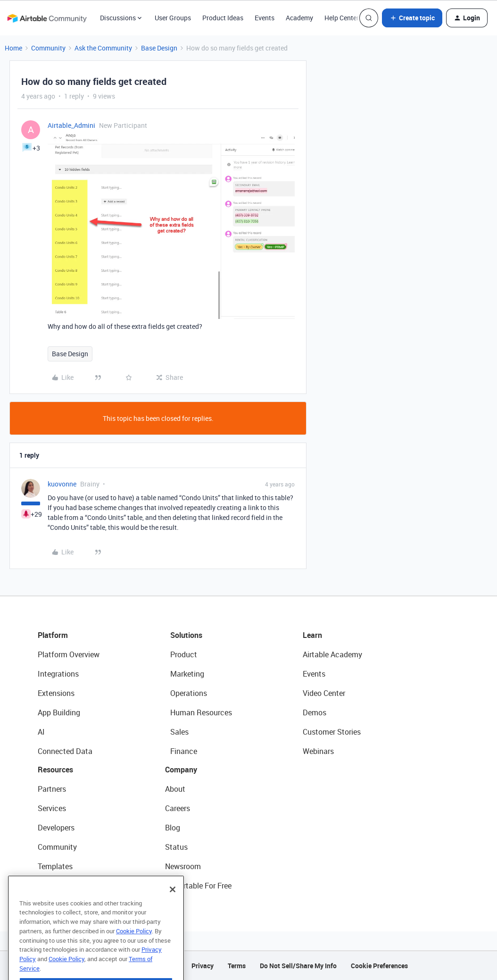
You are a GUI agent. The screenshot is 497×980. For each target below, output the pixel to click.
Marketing (187, 674)
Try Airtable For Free (198, 886)
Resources (55, 770)
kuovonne (62, 484)
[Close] (173, 900)
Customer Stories (332, 732)
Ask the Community (103, 48)
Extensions (56, 693)
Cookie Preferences (379, 966)
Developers (56, 828)
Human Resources (201, 712)
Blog (173, 828)
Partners (52, 789)
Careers (178, 808)
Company (181, 770)
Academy (299, 18)
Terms (237, 966)
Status (176, 847)
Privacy (203, 966)
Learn (312, 635)
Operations (189, 693)
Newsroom (183, 866)
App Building (59, 712)
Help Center (342, 18)
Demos (315, 712)
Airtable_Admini (71, 125)
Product (184, 654)
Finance (184, 751)
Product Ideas (223, 18)
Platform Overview (69, 654)
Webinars (318, 751)
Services (52, 808)
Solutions (186, 635)
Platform (53, 635)
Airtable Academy (332, 654)
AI (41, 732)
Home (13, 48)
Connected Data (65, 751)
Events (265, 18)
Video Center (324, 693)
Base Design (159, 48)
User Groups (173, 18)
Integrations (58, 674)
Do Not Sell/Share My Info (298, 966)
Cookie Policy (134, 942)
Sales (179, 732)
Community (48, 48)
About (175, 789)
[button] (412, 18)
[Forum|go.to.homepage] (47, 18)
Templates (55, 866)
